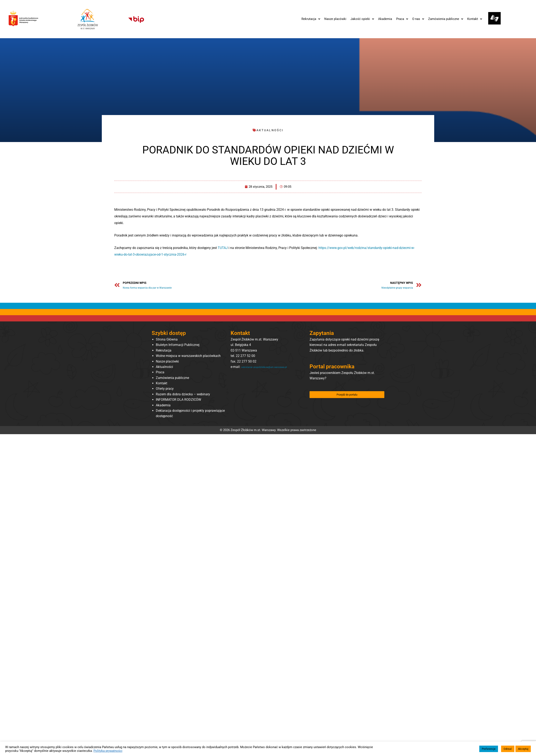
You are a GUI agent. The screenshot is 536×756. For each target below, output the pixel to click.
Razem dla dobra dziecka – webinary (183, 395)
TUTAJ (223, 248)
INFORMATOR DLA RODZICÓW (178, 401)
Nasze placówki (167, 362)
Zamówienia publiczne (172, 379)
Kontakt (162, 384)
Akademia (163, 406)
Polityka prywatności (108, 751)
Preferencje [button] (489, 749)
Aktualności (164, 368)
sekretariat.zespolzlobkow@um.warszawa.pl (263, 373)
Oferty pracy (165, 390)
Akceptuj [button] (523, 749)
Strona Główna (167, 340)
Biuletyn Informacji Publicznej (178, 346)
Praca (160, 373)
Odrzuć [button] (508, 749)
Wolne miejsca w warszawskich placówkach (188, 357)
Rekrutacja (164, 351)
